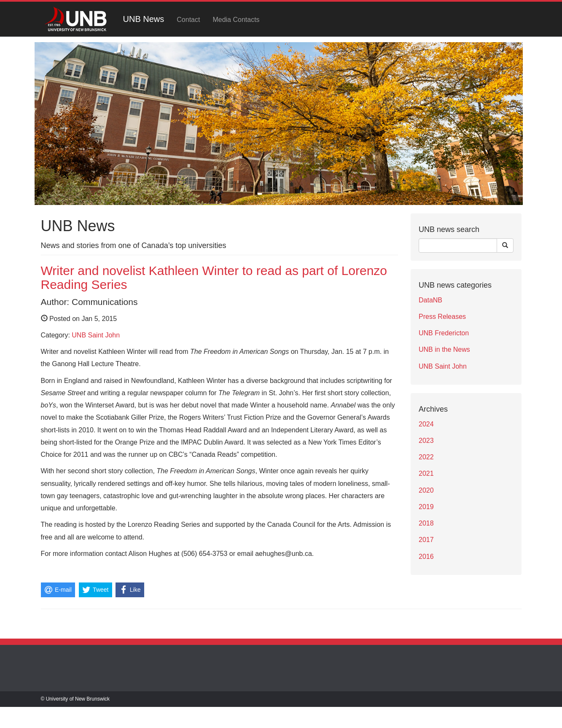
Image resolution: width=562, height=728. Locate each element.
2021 (426, 473)
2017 (426, 540)
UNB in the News (444, 349)
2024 (426, 424)
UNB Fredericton (444, 333)
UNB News (144, 19)
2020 (426, 490)
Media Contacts (236, 20)
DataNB (430, 300)
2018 (426, 523)
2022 (426, 457)
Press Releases (442, 317)
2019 (426, 507)
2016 (426, 557)
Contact (188, 20)
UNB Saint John (96, 335)
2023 (426, 441)
